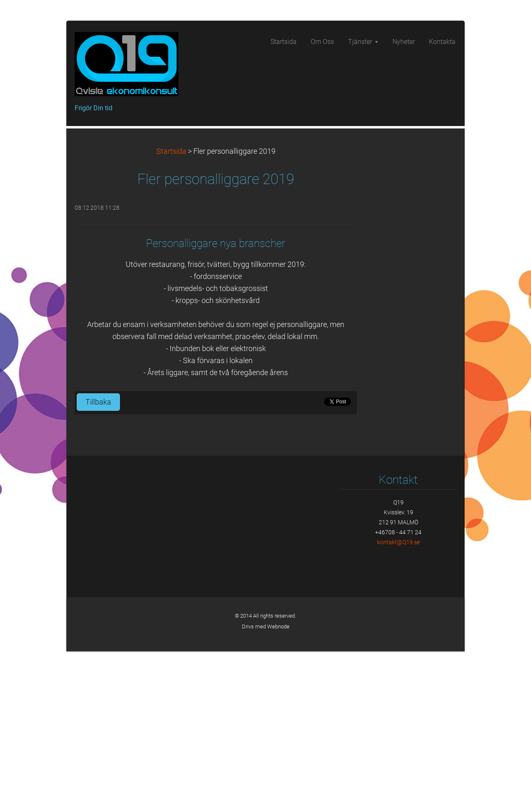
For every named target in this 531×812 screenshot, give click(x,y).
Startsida (171, 312)
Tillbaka (98, 563)
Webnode (278, 787)
